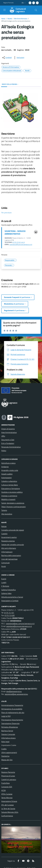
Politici (4, 451)
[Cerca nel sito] (36, 10)
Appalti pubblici (7, 474)
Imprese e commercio (9, 496)
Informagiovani (7, 552)
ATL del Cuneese (8, 805)
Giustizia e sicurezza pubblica (12, 492)
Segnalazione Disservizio (10, 723)
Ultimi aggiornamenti (9, 752)
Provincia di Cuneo (8, 776)
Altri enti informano (9, 548)
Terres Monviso (7, 798)
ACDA (4, 790)
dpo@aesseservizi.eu (14, 691)
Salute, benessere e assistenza (13, 503)
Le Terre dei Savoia (8, 809)
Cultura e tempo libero (10, 485)
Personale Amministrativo (11, 447)
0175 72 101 (9, 613)
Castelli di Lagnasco (9, 779)
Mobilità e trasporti (8, 499)
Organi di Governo (8, 429)
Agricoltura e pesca (8, 463)
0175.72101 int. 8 (19, 242)
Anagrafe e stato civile (10, 470)
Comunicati (5, 563)
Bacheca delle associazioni (11, 555)
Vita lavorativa (7, 514)
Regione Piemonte (8, 772)
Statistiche (5, 756)
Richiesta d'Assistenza (10, 727)
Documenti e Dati (8, 440)
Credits (4, 749)
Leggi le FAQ (6, 716)
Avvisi (4, 566)
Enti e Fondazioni (8, 443)
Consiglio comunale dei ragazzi (13, 530)
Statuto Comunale (8, 734)
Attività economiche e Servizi (12, 597)
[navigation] (4, 10)
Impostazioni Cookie (9, 745)
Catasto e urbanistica (9, 481)
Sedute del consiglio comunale (13, 545)
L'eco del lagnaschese (9, 559)
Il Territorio (5, 586)
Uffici (3, 436)
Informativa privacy (9, 738)
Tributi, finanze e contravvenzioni (13, 507)
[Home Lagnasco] (20, 10)
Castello (4, 534)
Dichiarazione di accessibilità (12, 709)
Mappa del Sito (7, 760)
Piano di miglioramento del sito (13, 713)
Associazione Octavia (9, 801)
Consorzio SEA (7, 787)
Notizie (4, 526)
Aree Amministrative (9, 432)
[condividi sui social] (7, 58)
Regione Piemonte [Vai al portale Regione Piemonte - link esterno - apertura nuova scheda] (8, 3)
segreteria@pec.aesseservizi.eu (16, 694)
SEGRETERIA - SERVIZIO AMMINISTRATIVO (15, 232)
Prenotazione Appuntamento (12, 720)
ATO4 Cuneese (7, 794)
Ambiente (5, 467)
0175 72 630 (10, 615)
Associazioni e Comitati (10, 601)
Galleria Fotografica (9, 590)
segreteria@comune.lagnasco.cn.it (21, 244)
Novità (10, 19)
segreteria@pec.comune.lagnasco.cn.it (20, 624)
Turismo (4, 510)
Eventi (4, 579)
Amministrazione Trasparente (12, 705)
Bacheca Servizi (7, 731)
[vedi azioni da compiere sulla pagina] (19, 58)
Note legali (5, 742)
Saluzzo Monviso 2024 (10, 812)
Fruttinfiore (5, 783)
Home (3, 19)
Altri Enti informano (21, 19)
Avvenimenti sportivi (9, 537)
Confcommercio (7, 816)
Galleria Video (6, 593)
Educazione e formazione (11, 488)
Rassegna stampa (8, 541)
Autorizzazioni (6, 478)
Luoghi (4, 582)
